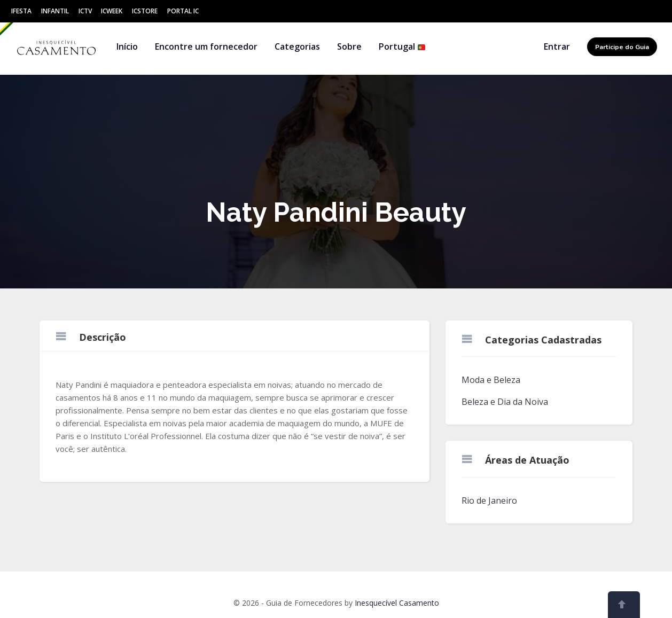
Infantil (55, 11)
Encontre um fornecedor (206, 46)
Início (127, 46)
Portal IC (183, 11)
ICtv (85, 11)
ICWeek (112, 11)
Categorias (297, 46)
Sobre (349, 46)
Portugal (402, 46)
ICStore (145, 11)
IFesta (21, 11)
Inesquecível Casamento (397, 603)
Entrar (557, 46)
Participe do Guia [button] (622, 47)
